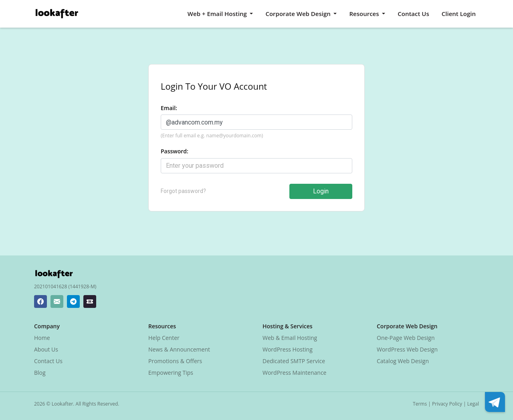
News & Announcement (179, 349)
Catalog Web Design (403, 361)
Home (42, 338)
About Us (46, 349)
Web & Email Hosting (290, 338)
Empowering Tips (171, 373)
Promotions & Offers (175, 361)
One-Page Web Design (406, 338)
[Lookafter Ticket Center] (90, 301)
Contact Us (413, 14)
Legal (473, 404)
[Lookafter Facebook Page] (40, 301)
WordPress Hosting (288, 349)
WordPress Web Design (407, 349)
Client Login (459, 14)
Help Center (164, 338)
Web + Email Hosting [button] (218, 14)
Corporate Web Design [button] (299, 14)
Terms (420, 404)
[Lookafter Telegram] (73, 301)
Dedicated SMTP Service (294, 361)
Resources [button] (365, 14)
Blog (40, 373)
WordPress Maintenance (294, 373)
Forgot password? (183, 191)
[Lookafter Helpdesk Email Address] (57, 301)
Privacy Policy (447, 404)
